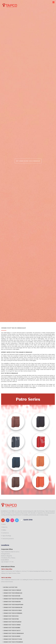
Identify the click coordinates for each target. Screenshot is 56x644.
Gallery (4, 530)
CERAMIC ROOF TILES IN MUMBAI (12, 628)
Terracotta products (8, 539)
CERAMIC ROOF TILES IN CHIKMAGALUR (13, 633)
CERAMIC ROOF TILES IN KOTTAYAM (13, 639)
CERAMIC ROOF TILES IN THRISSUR (12, 590)
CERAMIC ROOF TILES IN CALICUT (12, 630)
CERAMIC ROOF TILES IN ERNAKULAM (13, 593)
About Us (5, 527)
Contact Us (5, 533)
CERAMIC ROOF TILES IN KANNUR (12, 636)
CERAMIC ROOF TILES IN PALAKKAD (12, 622)
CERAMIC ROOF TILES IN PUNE (11, 619)
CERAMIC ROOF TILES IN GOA (11, 616)
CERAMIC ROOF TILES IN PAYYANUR (12, 610)
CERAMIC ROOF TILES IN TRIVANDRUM (13, 642)
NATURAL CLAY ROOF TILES (10, 587)
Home (4, 524)
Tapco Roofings (7, 536)
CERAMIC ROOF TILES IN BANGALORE (13, 607)
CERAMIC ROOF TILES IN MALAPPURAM (13, 605)
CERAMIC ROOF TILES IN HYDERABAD (13, 613)
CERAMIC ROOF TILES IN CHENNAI (12, 625)
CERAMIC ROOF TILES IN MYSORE (12, 596)
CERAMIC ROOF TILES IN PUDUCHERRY (13, 599)
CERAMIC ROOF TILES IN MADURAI (12, 602)
